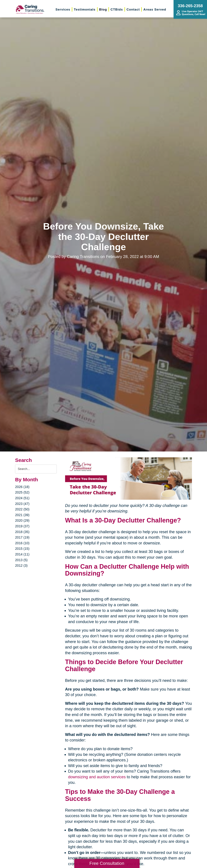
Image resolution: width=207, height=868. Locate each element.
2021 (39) (22, 515)
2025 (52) (22, 492)
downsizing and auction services (97, 777)
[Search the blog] (36, 469)
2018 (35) (22, 532)
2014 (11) (22, 554)
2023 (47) (22, 504)
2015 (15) (22, 549)
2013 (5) (21, 560)
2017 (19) (22, 537)
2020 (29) (22, 520)
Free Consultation (107, 863)
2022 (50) (22, 509)
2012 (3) (21, 565)
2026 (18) (22, 487)
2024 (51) (22, 498)
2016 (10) (22, 543)
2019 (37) (22, 526)
